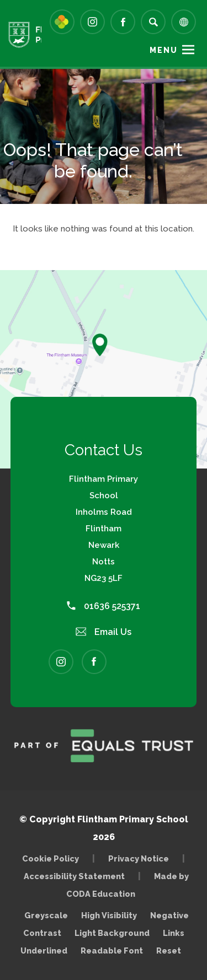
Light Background (112, 933)
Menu (164, 50)
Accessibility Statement (74, 876)
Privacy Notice (139, 858)
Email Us (104, 632)
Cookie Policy (51, 858)
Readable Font (112, 951)
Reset (169, 951)
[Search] (153, 22)
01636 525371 (104, 606)
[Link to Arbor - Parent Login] (62, 22)
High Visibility (109, 915)
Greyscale (46, 915)
